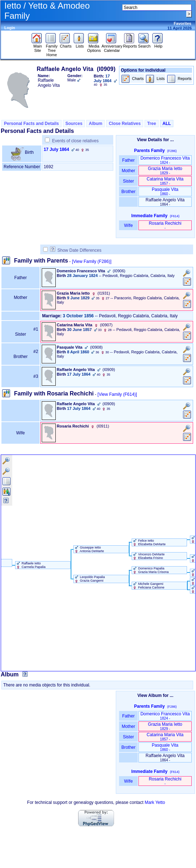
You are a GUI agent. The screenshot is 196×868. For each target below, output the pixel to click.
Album (95, 124)
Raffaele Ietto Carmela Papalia (31, 565)
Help (158, 44)
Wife (129, 225)
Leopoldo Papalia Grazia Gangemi (89, 579)
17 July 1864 (56, 149)
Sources (74, 124)
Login (10, 28)
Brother (128, 192)
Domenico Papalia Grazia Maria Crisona (151, 570)
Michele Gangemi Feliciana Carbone (148, 586)
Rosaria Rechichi (165, 225)
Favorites (183, 23)
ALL (167, 124)
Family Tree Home (52, 49)
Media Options (94, 46)
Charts (66, 44)
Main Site (38, 46)
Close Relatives (125, 124)
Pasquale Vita (165, 191)
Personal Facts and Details (31, 124)
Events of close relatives (75, 141)
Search (144, 44)
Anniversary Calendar (112, 46)
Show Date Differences (76, 250)
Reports (130, 44)
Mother (128, 171)
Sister (129, 181)
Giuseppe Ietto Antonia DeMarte (89, 549)
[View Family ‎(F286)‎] (92, 261)
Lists (80, 44)
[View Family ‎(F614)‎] (117, 394)
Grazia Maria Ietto (165, 171)
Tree (152, 124)
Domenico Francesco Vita (165, 160)
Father (128, 160)
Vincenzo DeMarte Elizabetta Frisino (148, 556)
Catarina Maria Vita (165, 181)
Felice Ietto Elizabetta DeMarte (149, 542)
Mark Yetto (155, 802)
